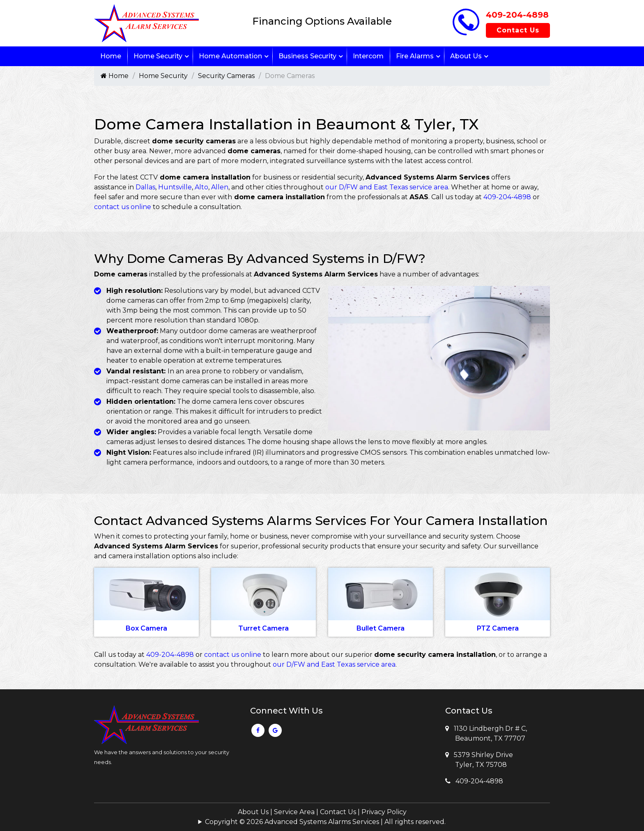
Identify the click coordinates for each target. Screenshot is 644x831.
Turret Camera (263, 628)
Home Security (158, 56)
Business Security (307, 56)
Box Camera (146, 628)
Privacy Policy (384, 812)
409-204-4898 (517, 15)
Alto (201, 187)
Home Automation (230, 56)
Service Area (294, 812)
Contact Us (518, 30)
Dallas (145, 187)
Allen (220, 187)
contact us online (123, 207)
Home (111, 56)
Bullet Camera (381, 628)
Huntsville (175, 187)
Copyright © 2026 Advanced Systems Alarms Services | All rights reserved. (325, 822)
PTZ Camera (498, 628)
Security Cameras (226, 76)
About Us (466, 56)
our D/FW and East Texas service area (387, 187)
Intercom (368, 56)
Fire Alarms (415, 56)
